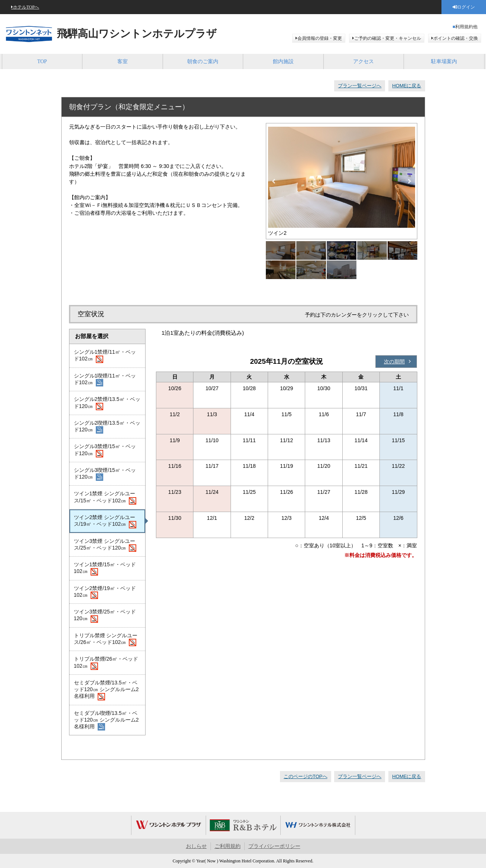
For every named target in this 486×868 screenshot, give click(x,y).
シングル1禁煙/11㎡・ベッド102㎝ (105, 356)
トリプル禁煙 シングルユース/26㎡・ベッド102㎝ (106, 639)
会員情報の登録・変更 (320, 38)
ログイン (466, 7)
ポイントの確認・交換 (456, 38)
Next (410, 181)
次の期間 (394, 362)
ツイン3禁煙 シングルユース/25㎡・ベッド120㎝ (105, 545)
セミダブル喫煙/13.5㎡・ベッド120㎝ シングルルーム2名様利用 (106, 720)
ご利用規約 (228, 846)
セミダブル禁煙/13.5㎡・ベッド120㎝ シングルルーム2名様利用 (106, 690)
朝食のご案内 (203, 61)
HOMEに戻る (407, 86)
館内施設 (283, 61)
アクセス (363, 61)
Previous (274, 181)
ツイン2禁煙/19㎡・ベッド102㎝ (105, 592)
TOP (42, 61)
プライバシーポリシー (274, 846)
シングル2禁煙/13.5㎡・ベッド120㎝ (107, 403)
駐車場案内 (444, 61)
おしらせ (196, 846)
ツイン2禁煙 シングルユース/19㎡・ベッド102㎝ (105, 521)
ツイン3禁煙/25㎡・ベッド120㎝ (105, 616)
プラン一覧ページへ (360, 86)
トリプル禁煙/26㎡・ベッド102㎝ (106, 663)
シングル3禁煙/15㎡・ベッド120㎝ (105, 450)
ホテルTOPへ (26, 7)
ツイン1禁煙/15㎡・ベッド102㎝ (105, 569)
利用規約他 (466, 27)
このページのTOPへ (306, 776)
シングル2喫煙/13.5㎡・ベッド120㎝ (107, 427)
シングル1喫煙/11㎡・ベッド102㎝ (105, 380)
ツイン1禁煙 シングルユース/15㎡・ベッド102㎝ (105, 498)
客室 (123, 61)
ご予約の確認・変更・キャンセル (388, 38)
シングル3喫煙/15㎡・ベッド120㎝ (105, 474)
